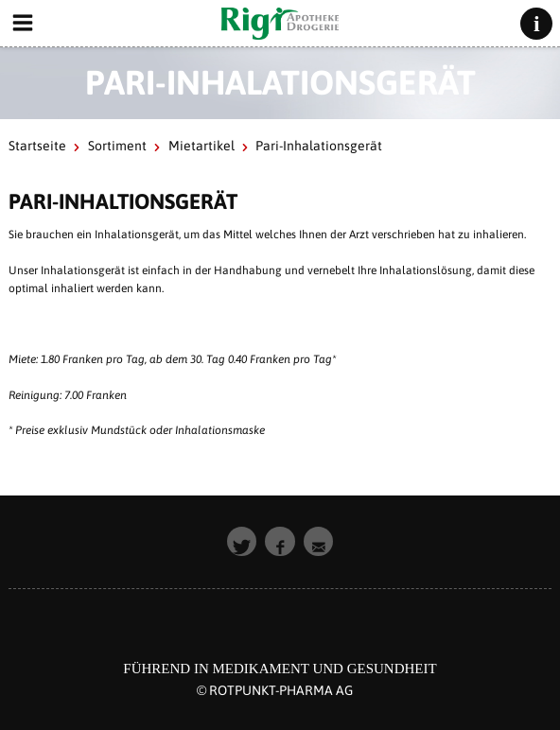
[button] (242, 542)
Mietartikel (201, 146)
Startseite (37, 146)
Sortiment (117, 146)
